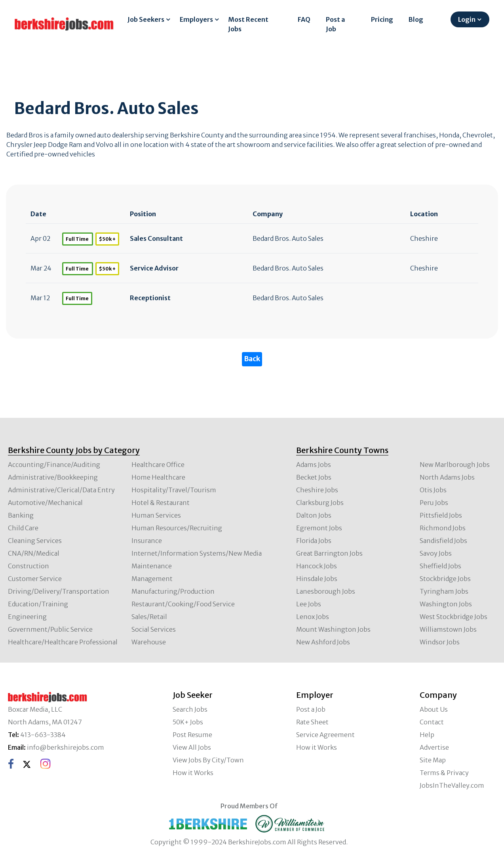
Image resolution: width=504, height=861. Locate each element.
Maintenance (152, 566)
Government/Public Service (50, 629)
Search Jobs (190, 709)
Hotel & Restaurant (161, 503)
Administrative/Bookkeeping (53, 477)
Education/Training (38, 604)
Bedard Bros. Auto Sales (288, 238)
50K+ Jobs (188, 722)
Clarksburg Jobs (320, 503)
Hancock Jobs (317, 566)
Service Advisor (154, 268)
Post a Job (335, 24)
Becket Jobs (314, 477)
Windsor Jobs (440, 642)
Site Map (433, 760)
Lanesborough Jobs (326, 591)
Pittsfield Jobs (441, 515)
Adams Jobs (314, 465)
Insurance (147, 541)
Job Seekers (146, 19)
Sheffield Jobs (440, 566)
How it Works (193, 773)
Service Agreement (325, 735)
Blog (416, 19)
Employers (196, 19)
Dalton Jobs (314, 515)
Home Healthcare (158, 477)
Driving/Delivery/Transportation (59, 591)
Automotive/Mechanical (45, 503)
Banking (21, 515)
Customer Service (35, 579)
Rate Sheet (312, 722)
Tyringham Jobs (444, 591)
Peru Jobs (434, 503)
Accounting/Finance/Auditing (54, 465)
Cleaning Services (35, 541)
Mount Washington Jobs (333, 629)
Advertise (434, 747)
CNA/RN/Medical (34, 553)
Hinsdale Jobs (317, 579)
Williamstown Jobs (448, 629)
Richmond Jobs (443, 528)
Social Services (154, 629)
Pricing (382, 19)
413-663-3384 (43, 735)
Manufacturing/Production (173, 591)
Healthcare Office (158, 465)
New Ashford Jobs (323, 642)
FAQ (304, 19)
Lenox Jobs (313, 617)
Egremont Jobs (319, 528)
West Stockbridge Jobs (454, 617)
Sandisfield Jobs (443, 541)
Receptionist (150, 298)
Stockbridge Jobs (445, 579)
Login (467, 19)
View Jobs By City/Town (208, 760)
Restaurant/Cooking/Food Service (183, 604)
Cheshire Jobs (317, 490)
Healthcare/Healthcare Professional (63, 642)
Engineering (27, 617)
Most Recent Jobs (248, 24)
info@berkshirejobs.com (66, 747)
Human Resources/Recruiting (177, 528)
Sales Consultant (156, 238)
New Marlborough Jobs (455, 465)
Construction (29, 566)
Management (152, 579)
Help (427, 735)
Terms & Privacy (444, 773)
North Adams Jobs (447, 477)
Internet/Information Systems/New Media (197, 553)
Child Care (23, 528)
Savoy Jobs (436, 553)
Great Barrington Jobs (329, 553)
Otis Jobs (433, 490)
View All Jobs (192, 747)
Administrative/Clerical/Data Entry (61, 490)
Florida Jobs (314, 541)
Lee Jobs (309, 604)
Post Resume (192, 735)
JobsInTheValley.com (452, 785)
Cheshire (424, 238)
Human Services (156, 515)
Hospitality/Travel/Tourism (174, 490)
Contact (432, 722)
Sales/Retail (149, 617)
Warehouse (149, 642)
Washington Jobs (446, 604)
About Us (434, 709)
